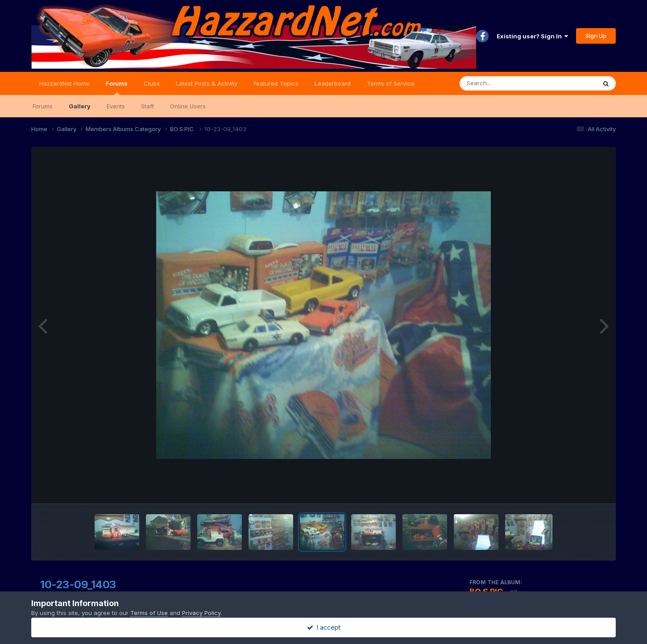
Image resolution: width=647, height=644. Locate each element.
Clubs (152, 83)
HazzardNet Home (64, 83)
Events (116, 106)
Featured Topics (276, 83)
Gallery (80, 106)
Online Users (188, 106)
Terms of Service (391, 83)
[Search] (504, 83)
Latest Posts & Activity (207, 83)
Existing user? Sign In (532, 36)
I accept (324, 627)
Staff (147, 106)
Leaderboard (333, 83)
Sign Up (596, 36)
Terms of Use (149, 613)
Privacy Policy (201, 613)
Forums (117, 87)
